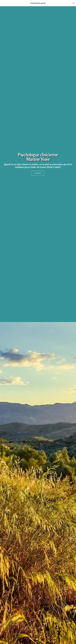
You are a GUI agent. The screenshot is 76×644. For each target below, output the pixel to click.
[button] (2, 3)
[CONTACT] (38, 173)
